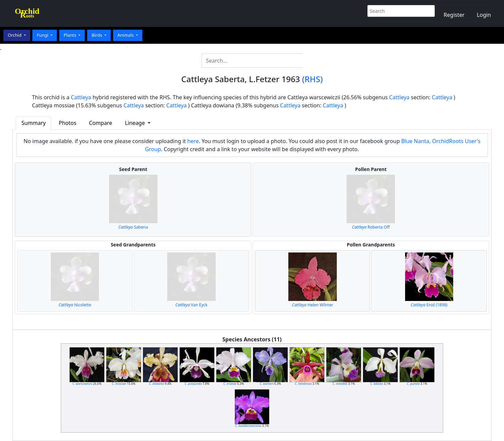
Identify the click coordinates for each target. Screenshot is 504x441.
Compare (100, 123)
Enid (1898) (429, 305)
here (193, 141)
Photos (68, 123)
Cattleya (81, 97)
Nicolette (75, 305)
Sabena (133, 227)
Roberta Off (371, 227)
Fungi (43, 35)
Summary (34, 123)
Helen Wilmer (313, 305)
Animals (126, 35)
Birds (97, 35)
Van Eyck (191, 305)
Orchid (15, 35)
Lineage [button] (135, 123)
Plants (70, 35)
